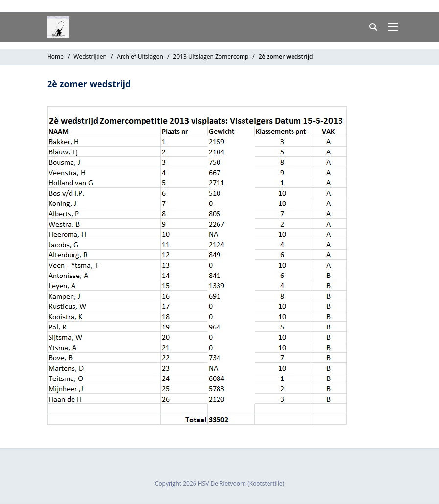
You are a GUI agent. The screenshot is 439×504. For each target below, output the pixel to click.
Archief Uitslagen (140, 57)
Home (55, 57)
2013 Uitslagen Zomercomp (211, 57)
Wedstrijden (90, 57)
